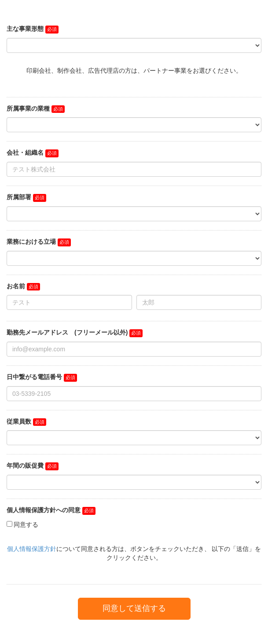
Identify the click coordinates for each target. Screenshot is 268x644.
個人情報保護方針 (32, 549)
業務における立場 (31, 242)
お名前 (16, 286)
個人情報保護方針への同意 (44, 510)
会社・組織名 (25, 153)
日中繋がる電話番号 (34, 377)
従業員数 (19, 421)
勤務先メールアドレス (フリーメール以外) (67, 332)
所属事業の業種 (28, 108)
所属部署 (19, 197)
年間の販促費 (25, 465)
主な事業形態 (25, 29)
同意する (26, 525)
